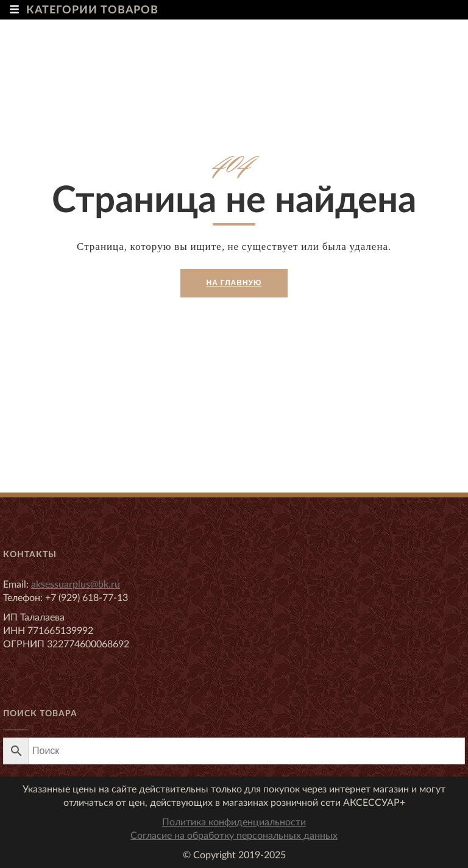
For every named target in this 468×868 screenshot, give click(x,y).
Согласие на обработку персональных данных (234, 836)
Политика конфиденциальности (234, 822)
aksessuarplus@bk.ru (76, 585)
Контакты (30, 555)
